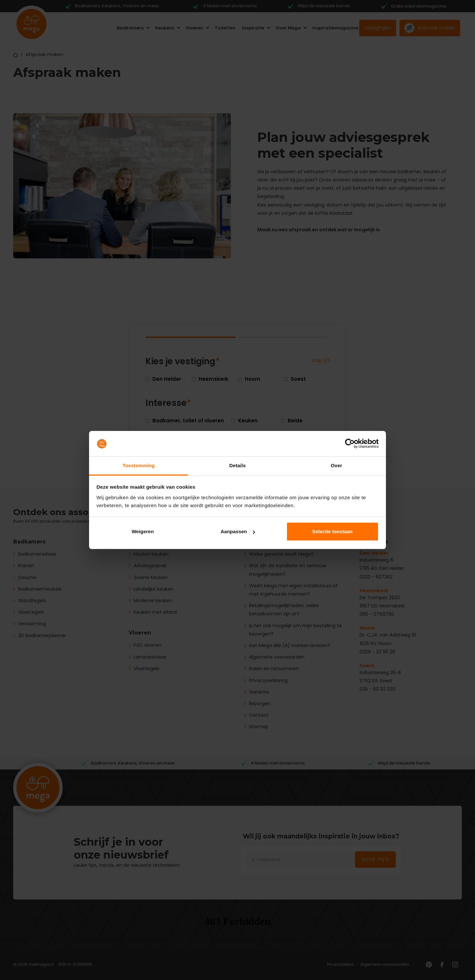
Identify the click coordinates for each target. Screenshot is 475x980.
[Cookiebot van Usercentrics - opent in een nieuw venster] (350, 444)
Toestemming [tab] (139, 465)
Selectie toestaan (332, 531)
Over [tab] (337, 465)
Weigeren (143, 531)
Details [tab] (237, 465)
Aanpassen (238, 531)
